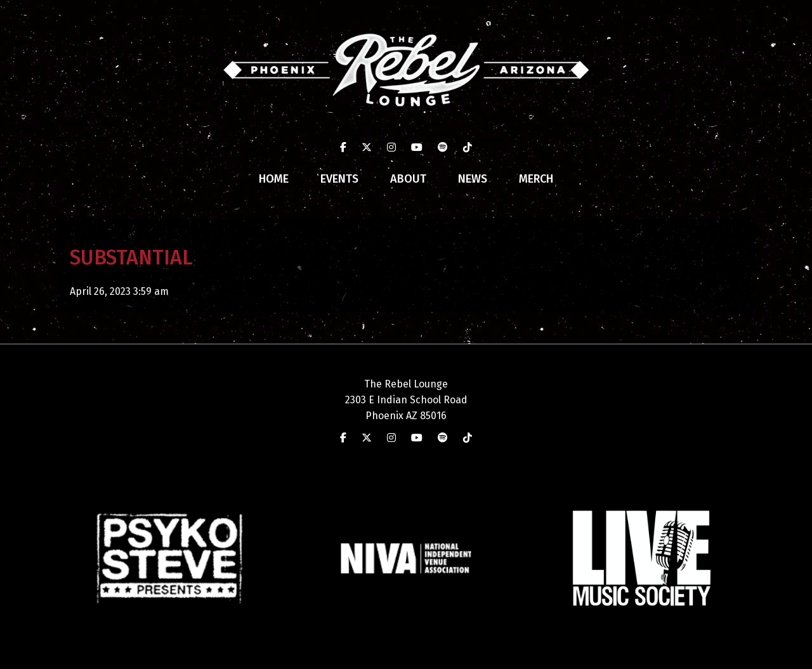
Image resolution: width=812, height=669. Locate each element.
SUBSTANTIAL (131, 257)
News (473, 179)
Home (274, 179)
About (408, 179)
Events (339, 179)
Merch (536, 179)
